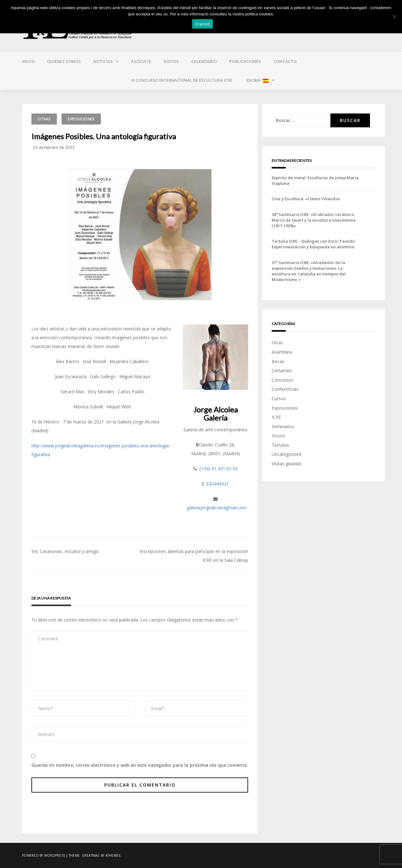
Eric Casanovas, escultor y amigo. (65, 551)
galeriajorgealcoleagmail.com (217, 508)
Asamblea (282, 352)
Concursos (282, 380)
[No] (394, 17)
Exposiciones (81, 119)
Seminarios (283, 426)
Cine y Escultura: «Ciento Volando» (306, 199)
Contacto (285, 61)
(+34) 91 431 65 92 (219, 469)
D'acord (203, 24)
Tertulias (280, 445)
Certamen (282, 370)
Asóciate (141, 61)
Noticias (103, 61)
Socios (171, 61)
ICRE (276, 417)
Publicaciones (245, 61)
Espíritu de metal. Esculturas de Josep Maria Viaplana (315, 180)
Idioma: (257, 80)
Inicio (28, 61)
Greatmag (91, 855)
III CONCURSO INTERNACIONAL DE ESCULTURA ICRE (182, 80)
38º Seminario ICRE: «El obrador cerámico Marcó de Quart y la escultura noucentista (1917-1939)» (314, 220)
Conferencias (285, 389)
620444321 (218, 484)
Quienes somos (64, 61)
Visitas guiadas (287, 464)
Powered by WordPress (43, 855)
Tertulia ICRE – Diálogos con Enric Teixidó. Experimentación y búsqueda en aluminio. (314, 244)
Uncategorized (286, 454)
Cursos (279, 398)
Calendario (204, 61)
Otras (44, 119)
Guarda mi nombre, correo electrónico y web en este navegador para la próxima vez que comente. (140, 765)
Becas (278, 361)
